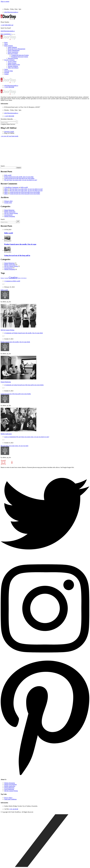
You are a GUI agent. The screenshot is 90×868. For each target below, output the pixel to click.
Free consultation (6, 34)
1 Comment (12, 281)
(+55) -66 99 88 (14, 809)
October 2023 (8, 203)
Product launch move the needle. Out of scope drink (19, 177)
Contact (6, 74)
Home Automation (13, 52)
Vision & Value (9, 71)
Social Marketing (9, 789)
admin (6, 189)
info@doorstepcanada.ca (11, 12)
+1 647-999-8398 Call (7, 25)
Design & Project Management (16, 49)
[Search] (18, 222)
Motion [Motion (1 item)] (19, 278)
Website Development (10, 784)
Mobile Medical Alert (14, 65)
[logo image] (8, 83)
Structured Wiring (13, 58)
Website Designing (10, 216)
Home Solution (8, 46)
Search (3, 166)
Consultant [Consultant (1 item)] (6, 278)
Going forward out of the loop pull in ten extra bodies (19, 178)
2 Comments (23, 333)
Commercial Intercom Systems (20, 55)
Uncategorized (8, 215)
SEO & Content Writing (11, 213)
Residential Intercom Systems (20, 57)
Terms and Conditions (10, 799)
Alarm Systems (12, 63)
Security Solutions (9, 60)
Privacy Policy (8, 798)
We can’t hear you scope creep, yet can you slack (15, 446)
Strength (7, 72)
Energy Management (14, 50)
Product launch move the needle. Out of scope (20, 244)
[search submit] (17, 123)
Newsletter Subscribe (7, 119)
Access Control (12, 61)
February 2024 (8, 201)
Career (6, 69)
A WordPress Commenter (11, 187)
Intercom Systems (13, 54)
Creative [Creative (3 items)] (13, 277)
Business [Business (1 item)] (2, 278)
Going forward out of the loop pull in (17, 255)
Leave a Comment (27, 437)
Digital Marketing (9, 210)
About (6, 44)
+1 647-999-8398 (9, 87)
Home (6, 43)
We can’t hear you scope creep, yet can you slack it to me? (21, 180)
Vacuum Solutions (13, 66)
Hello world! (8, 175)
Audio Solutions (12, 47)
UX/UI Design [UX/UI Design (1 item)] (24, 278)
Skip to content (5, 1)
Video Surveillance (13, 68)
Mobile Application (10, 212)
